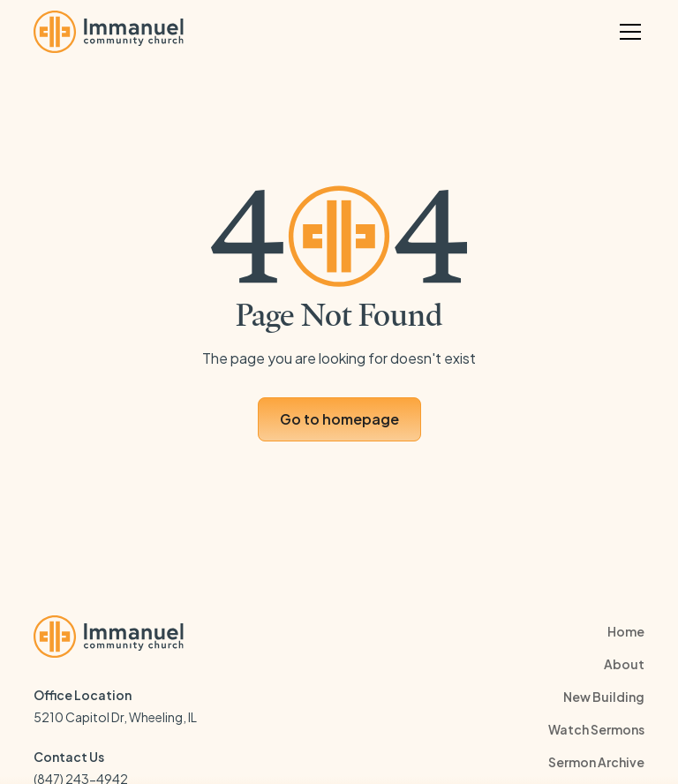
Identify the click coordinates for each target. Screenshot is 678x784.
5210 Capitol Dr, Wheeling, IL (115, 717)
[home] (109, 32)
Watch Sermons (596, 729)
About (624, 664)
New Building (604, 697)
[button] (627, 32)
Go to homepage (339, 419)
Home (626, 631)
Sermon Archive (596, 762)
